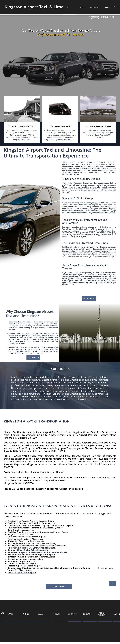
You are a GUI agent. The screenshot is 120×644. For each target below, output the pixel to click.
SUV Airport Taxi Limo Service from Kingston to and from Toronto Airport (47, 443)
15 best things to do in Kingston (22, 573)
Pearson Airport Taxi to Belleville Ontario (28, 550)
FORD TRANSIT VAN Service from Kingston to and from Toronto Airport (47, 456)
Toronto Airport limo (61, 489)
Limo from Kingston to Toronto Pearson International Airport (38, 552)
